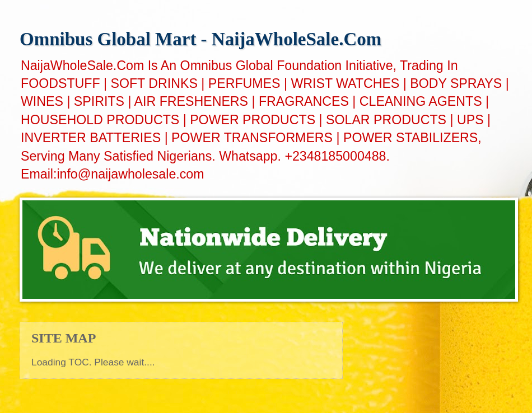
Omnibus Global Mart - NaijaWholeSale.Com (200, 39)
